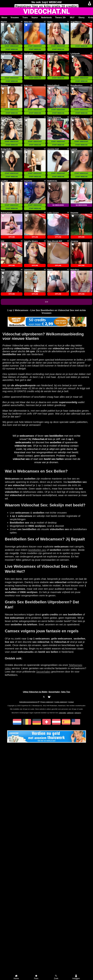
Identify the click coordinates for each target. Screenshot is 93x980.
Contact (71, 702)
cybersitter (62, 713)
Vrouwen (15, 18)
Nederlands (46, 18)
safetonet (70, 713)
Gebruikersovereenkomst (28, 702)
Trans (25, 18)
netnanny (78, 713)
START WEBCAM (12, 49)
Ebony (82, 18)
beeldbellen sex (37, 550)
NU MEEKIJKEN (58, 205)
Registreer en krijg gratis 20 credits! (46, 6)
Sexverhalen (43, 672)
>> (46, 302)
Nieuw (4, 18)
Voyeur (35, 18)
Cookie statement (61, 702)
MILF (72, 18)
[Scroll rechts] (92, 18)
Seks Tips (66, 692)
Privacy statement (47, 702)
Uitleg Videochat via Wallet (35, 692)
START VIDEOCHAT (12, 46)
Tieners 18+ (60, 18)
